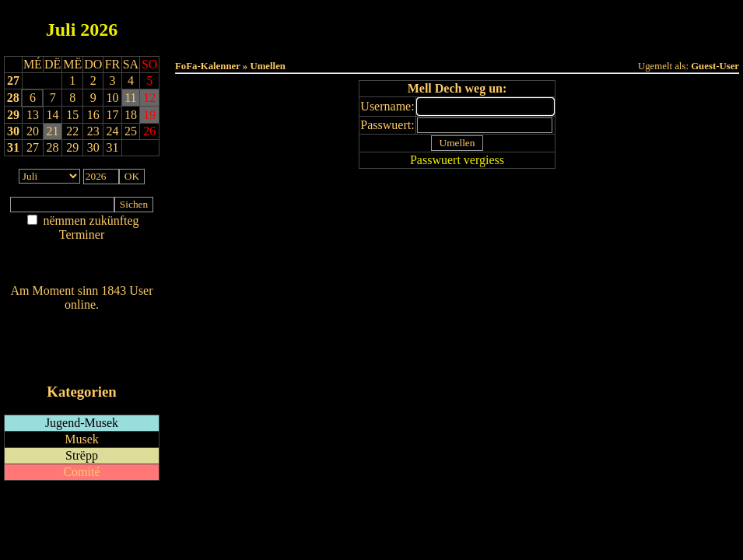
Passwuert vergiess (457, 160)
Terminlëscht (631, 24)
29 (13, 115)
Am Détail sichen (82, 250)
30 (13, 131)
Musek (82, 439)
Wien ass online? (81, 320)
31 (13, 147)
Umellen (457, 39)
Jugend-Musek (82, 423)
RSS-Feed (82, 347)
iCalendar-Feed (82, 362)
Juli (61, 30)
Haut (283, 24)
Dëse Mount (457, 24)
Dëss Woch (370, 24)
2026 (99, 30)
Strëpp (82, 455)
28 (13, 98)
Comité (81, 472)
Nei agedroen (81, 265)
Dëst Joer (544, 24)
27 (13, 80)
